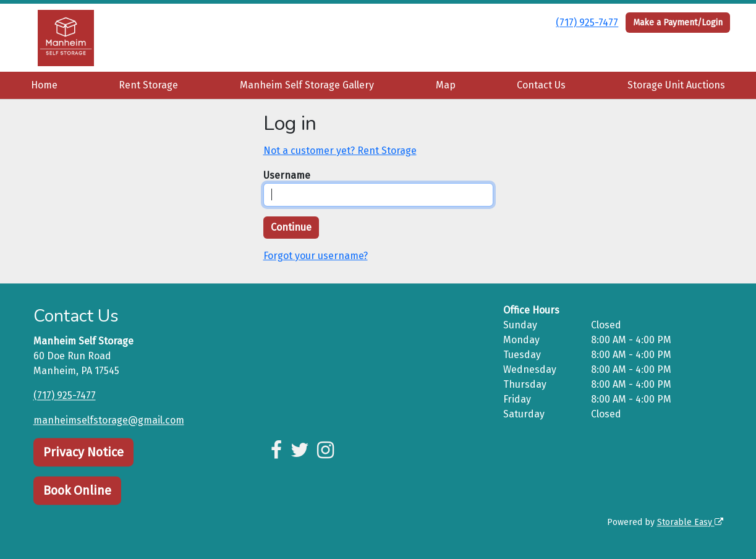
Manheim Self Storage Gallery (307, 85)
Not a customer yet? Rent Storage (340, 151)
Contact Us (541, 85)
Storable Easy (690, 522)
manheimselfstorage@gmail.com (109, 420)
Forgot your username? (316, 256)
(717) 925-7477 (587, 23)
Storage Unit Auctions (676, 85)
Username (287, 175)
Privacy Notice (83, 452)
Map (446, 85)
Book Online (77, 490)
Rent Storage (148, 85)
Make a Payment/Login (678, 23)
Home (44, 85)
